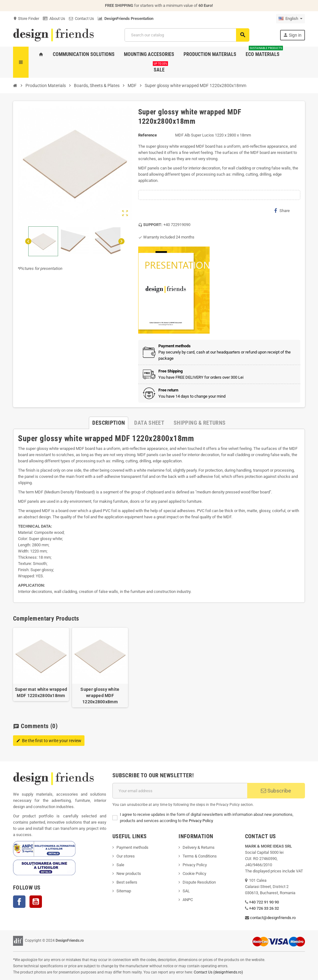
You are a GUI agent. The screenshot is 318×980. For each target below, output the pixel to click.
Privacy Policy (201, 821)
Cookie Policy (194, 874)
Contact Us (82, 18)
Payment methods (132, 847)
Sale (120, 865)
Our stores (126, 856)
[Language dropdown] (291, 19)
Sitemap (124, 891)
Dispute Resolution (199, 882)
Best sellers (127, 882)
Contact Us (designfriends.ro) (218, 972)
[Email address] (180, 791)
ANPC (188, 900)
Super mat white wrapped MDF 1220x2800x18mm (41, 692)
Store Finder (26, 18)
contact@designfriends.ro (273, 918)
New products (129, 874)
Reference (148, 135)
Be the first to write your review (49, 741)
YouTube (36, 902)
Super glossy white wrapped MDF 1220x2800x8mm (100, 696)
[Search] (187, 35)
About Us (54, 18)
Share (282, 210)
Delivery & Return (198, 847)
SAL (186, 891)
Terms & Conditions (200, 856)
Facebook (19, 902)
